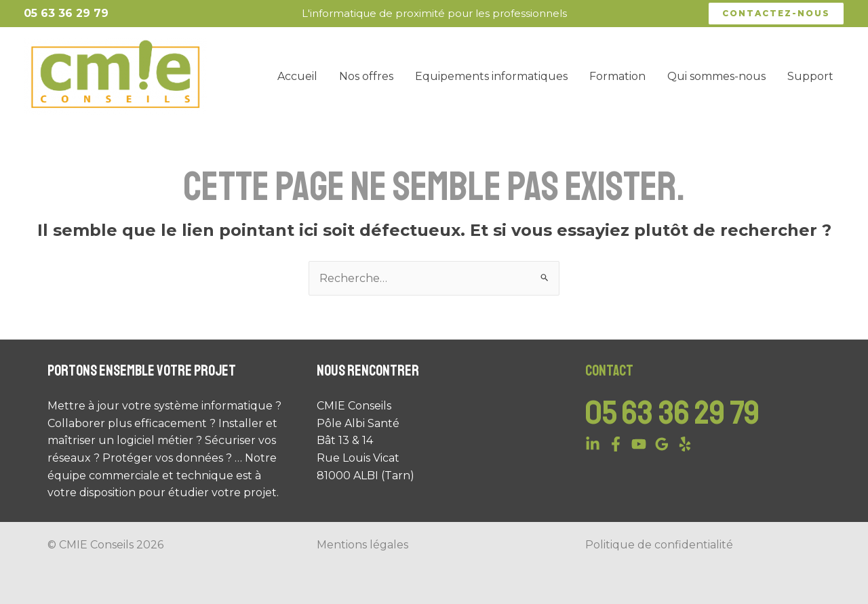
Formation (617, 76)
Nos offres (366, 76)
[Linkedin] (593, 444)
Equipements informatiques (491, 76)
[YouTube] (639, 444)
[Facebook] (616, 444)
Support (810, 76)
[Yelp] (685, 444)
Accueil (297, 76)
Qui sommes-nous (716, 76)
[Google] (662, 444)
